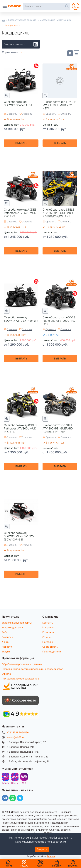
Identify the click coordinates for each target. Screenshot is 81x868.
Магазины (48, 627)
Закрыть (42, 849)
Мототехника (64, 20)
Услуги (6, 652)
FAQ (4, 632)
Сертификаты (50, 647)
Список (76, 53)
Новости (7, 647)
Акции (6, 642)
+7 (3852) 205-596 (18, 732)
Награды (48, 642)
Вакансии (7, 637)
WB (24, 783)
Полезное (48, 632)
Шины (15, 783)
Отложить (27, 114)
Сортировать (10, 52)
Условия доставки (12, 627)
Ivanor (6, 783)
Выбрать (21, 143)
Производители (52, 652)
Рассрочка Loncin (72, 69)
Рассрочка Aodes (33, 177)
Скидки (36, 66)
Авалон (51, 856)
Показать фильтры (14, 44)
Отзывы (47, 637)
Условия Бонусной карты (17, 623)
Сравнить (12, 114)
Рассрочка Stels (72, 177)
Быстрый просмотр (7, 95)
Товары (24, 863)
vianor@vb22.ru (16, 737)
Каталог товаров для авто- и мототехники (31, 20)
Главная (4, 20)
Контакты (48, 623)
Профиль (73, 866)
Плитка (70, 53)
